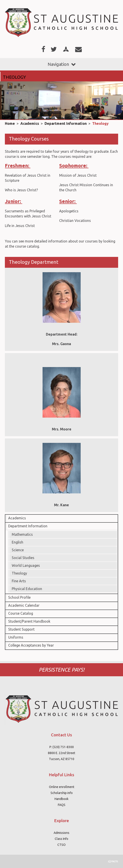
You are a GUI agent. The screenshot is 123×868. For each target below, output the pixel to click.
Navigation (62, 64)
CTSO (61, 845)
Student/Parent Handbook (29, 621)
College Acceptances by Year (31, 645)
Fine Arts (19, 581)
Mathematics (22, 534)
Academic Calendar (24, 605)
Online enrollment (62, 787)
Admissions (61, 833)
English (18, 542)
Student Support (21, 629)
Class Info (61, 839)
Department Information (66, 123)
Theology (100, 123)
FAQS (62, 805)
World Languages (26, 565)
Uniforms (16, 637)
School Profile (19, 597)
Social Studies (23, 558)
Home (10, 123)
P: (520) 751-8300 (62, 747)
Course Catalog (21, 613)
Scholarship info (62, 793)
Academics (30, 123)
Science (18, 550)
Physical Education (27, 589)
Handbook (61, 799)
